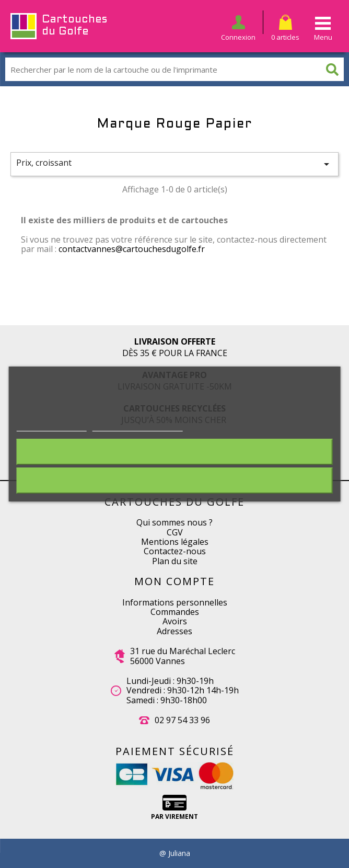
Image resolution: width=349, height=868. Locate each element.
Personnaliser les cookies (138, 426)
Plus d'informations (52, 426)
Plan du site (175, 561)
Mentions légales (175, 542)
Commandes (175, 612)
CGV (175, 532)
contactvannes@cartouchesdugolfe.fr (132, 249)
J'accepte (174, 481)
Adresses (174, 631)
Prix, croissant (174, 164)
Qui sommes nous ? (174, 522)
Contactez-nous (175, 551)
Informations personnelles (175, 602)
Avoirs (175, 621)
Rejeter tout (174, 452)
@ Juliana (175, 853)
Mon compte (174, 581)
